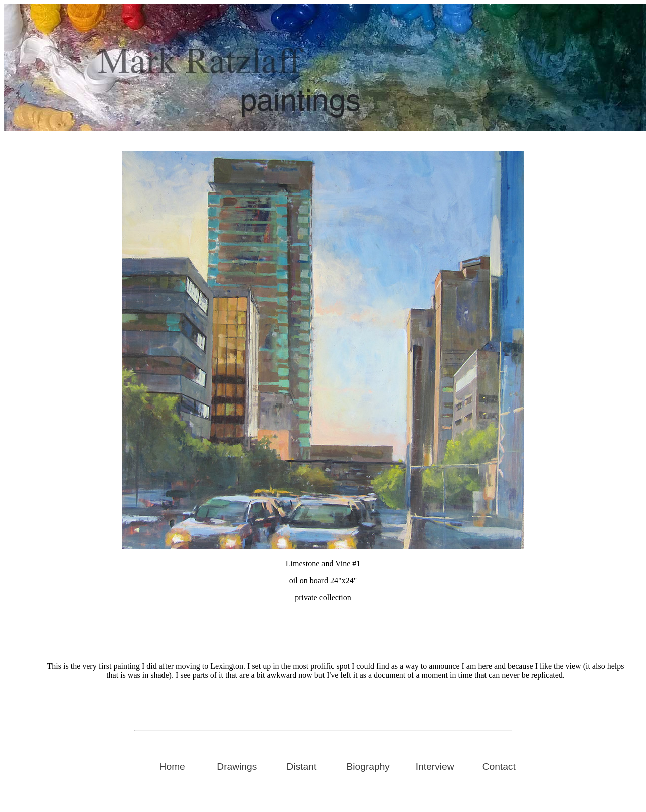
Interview (435, 767)
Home (172, 767)
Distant (302, 767)
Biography (368, 767)
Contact (499, 767)
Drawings (237, 767)
